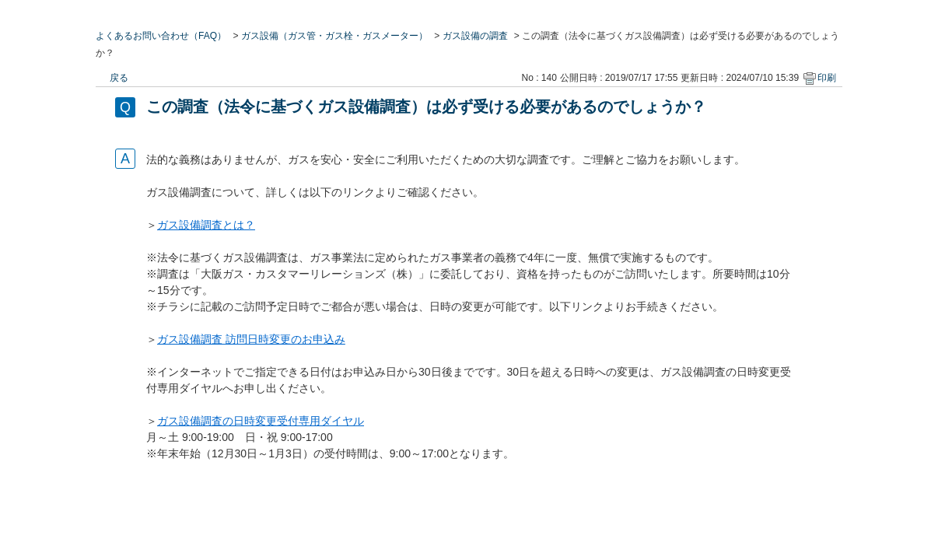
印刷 (827, 78)
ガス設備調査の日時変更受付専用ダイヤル (261, 421)
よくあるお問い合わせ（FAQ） (161, 36)
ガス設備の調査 (475, 36)
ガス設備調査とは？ (206, 225)
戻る (119, 78)
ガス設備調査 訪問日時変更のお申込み (251, 339)
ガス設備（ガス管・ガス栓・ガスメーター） (334, 36)
